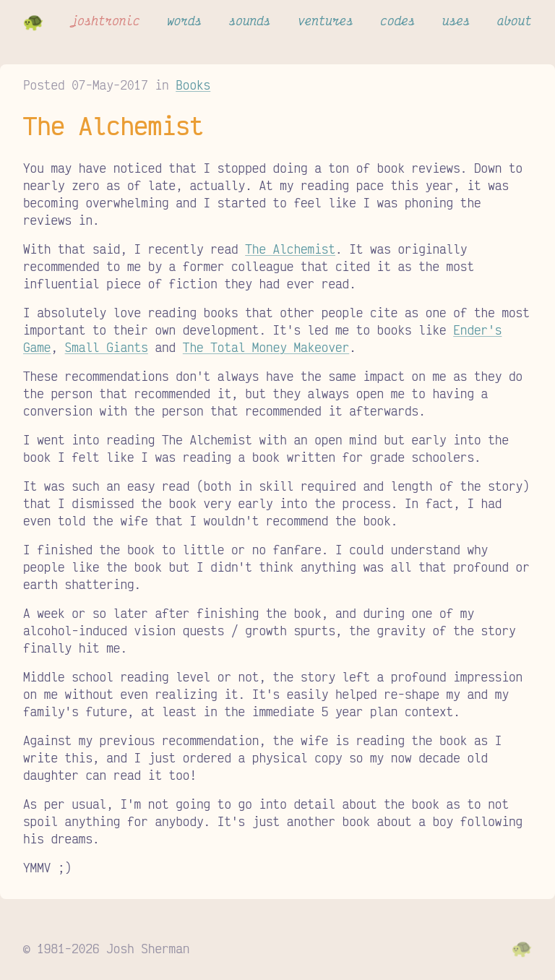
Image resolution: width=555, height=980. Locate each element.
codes (397, 20)
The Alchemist (290, 249)
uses (456, 20)
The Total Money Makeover (266, 347)
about (515, 20)
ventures (326, 20)
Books (193, 85)
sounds (250, 20)
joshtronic (106, 20)
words (184, 20)
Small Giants (107, 347)
